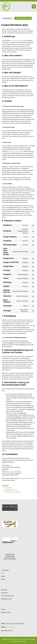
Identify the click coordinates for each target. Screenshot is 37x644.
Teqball (3, 579)
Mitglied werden (6, 612)
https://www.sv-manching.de (18, 41)
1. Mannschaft (5, 570)
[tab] (34, 6)
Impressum (4, 590)
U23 (2, 573)
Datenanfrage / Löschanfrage (13, 492)
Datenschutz (8, 488)
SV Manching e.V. (7, 18)
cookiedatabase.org (25, 478)
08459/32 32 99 (10, 627)
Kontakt (3, 609)
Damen (3, 576)
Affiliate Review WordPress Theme (12, 639)
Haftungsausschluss (6, 599)
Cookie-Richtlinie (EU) (11, 490)
